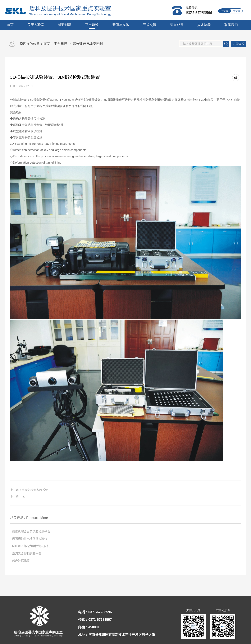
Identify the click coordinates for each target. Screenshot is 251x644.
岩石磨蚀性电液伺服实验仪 (30, 539)
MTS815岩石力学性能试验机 (31, 546)
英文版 (237, 11)
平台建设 (61, 44)
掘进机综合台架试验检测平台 (31, 531)
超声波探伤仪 (21, 561)
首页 (10, 25)
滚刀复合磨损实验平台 (27, 553)
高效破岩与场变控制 (88, 44)
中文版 (224, 11)
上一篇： (29, 490)
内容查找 (238, 44)
